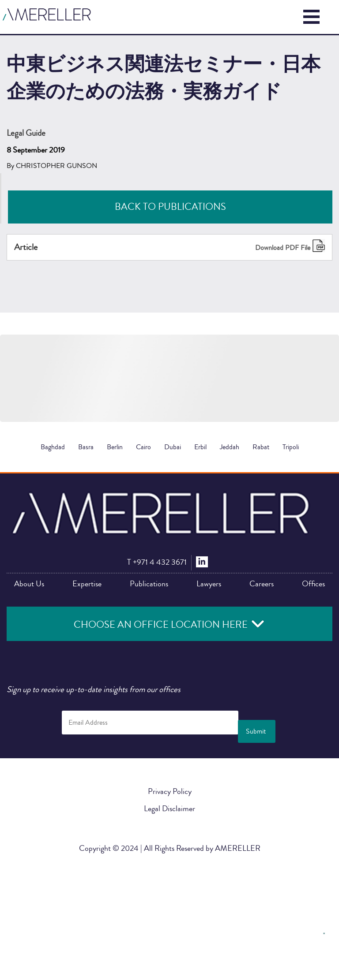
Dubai (173, 447)
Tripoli (291, 447)
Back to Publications (170, 207)
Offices (313, 584)
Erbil (200, 447)
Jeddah (230, 447)
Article (26, 247)
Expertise (87, 584)
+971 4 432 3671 (157, 562)
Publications (149, 584)
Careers (262, 584)
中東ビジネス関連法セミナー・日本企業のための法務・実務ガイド (169, 826)
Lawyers (209, 584)
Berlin (115, 447)
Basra (86, 447)
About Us (29, 584)
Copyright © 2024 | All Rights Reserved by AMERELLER (170, 848)
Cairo (143, 447)
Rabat (261, 447)
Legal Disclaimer (169, 809)
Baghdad (53, 447)
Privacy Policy (170, 791)
